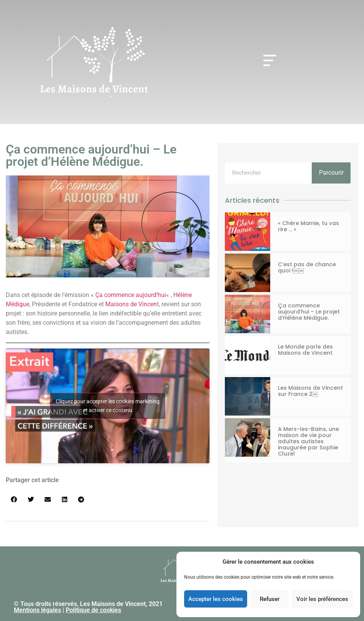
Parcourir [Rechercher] (331, 173)
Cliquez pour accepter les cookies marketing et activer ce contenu (108, 406)
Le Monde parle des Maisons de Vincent (305, 350)
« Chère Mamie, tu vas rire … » (308, 226)
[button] (14, 499)
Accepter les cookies (216, 599)
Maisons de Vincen (131, 304)
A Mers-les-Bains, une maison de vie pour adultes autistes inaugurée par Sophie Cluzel (308, 441)
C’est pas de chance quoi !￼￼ (307, 267)
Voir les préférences (322, 599)
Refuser (270, 599)
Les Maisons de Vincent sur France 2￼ (310, 391)
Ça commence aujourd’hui (131, 295)
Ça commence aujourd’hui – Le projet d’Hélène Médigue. (309, 312)
